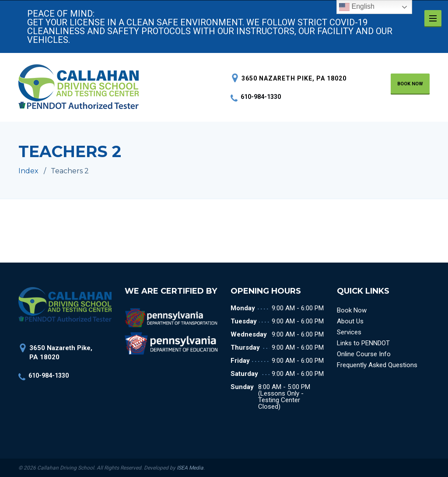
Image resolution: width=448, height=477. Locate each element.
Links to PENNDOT (363, 343)
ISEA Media (190, 468)
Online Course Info (364, 354)
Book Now (352, 310)
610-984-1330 (256, 97)
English (357, 7)
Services (349, 332)
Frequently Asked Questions (377, 365)
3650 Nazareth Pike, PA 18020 (294, 78)
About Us (350, 321)
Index (28, 171)
